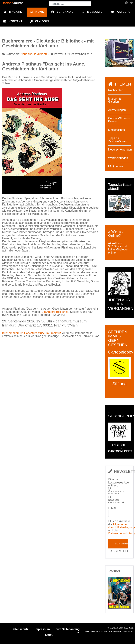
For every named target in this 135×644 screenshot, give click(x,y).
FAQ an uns (116, 166)
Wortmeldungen (118, 158)
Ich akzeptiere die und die (119, 527)
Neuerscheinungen (34, 54)
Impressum (42, 629)
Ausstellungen (117, 110)
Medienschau (116, 130)
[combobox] (70, 4)
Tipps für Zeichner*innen (118, 140)
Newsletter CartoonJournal (116, 501)
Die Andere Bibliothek (55, 312)
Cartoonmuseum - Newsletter (117, 492)
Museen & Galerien (114, 100)
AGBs (49, 635)
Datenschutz (20, 629)
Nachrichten (116, 90)
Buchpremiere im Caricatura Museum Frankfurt (31, 333)
